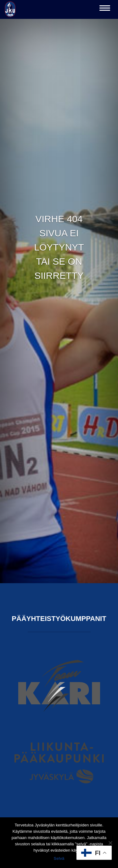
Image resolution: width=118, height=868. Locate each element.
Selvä (59, 858)
